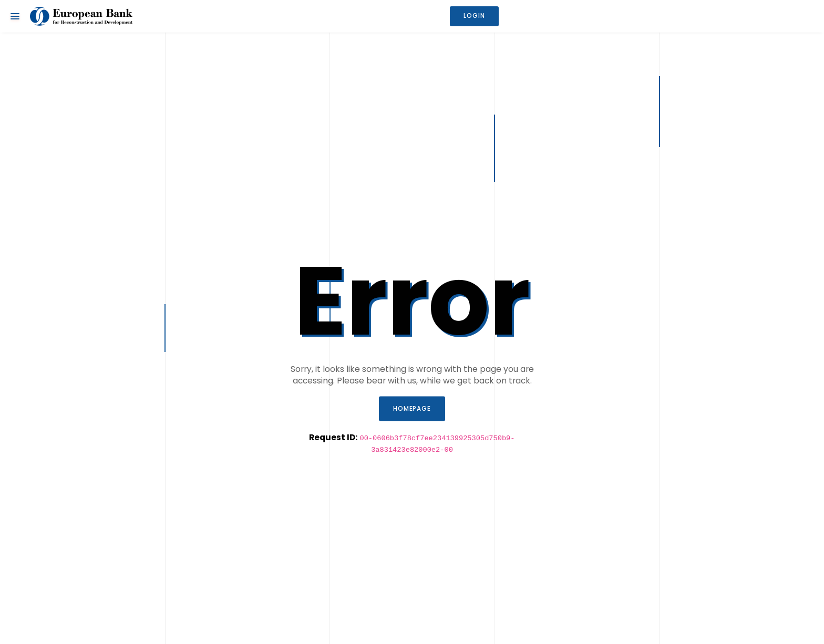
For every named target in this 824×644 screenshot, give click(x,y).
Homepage (412, 408)
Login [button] (474, 16)
